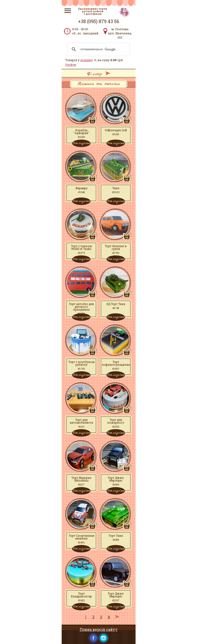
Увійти (71, 65)
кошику (87, 60)
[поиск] (98, 49)
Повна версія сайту (99, 629)
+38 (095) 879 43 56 (99, 21)
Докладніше (81, 143)
